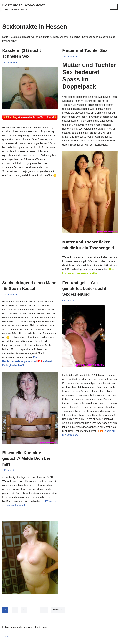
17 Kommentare (70, 57)
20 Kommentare (10, 299)
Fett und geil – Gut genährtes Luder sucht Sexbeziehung (84, 293)
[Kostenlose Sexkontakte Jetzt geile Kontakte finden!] (24, 7)
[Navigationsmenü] (114, 7)
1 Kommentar (9, 475)
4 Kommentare (70, 305)
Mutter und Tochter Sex (85, 50)
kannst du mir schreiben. (98, 440)
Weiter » (58, 615)
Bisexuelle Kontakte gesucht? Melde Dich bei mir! (26, 464)
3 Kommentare (10, 62)
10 (44, 615)
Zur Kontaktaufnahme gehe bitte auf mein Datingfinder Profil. (28, 366)
